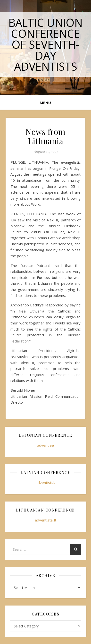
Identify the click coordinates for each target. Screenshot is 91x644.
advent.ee (45, 445)
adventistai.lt (46, 520)
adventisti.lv (46, 483)
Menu (45, 103)
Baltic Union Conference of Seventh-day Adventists (45, 44)
